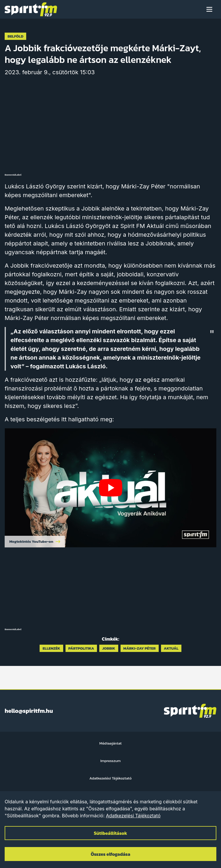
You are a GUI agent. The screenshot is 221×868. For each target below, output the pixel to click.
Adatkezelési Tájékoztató (133, 816)
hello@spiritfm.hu (29, 711)
